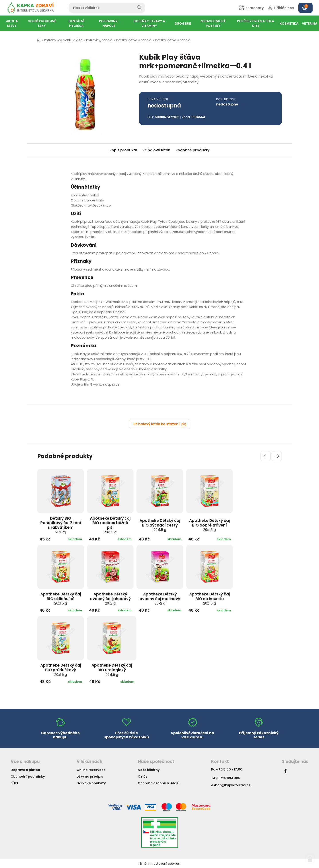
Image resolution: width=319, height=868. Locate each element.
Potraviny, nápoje (99, 40)
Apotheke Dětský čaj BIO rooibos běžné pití (110, 525)
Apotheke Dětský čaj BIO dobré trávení (209, 525)
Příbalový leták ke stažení (160, 424)
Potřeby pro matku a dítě (63, 40)
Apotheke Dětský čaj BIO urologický (112, 670)
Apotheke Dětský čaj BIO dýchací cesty (160, 525)
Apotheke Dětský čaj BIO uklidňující (61, 599)
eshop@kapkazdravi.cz (231, 785)
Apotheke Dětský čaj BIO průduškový (61, 670)
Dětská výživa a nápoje (134, 40)
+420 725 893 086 (226, 778)
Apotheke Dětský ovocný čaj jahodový (110, 599)
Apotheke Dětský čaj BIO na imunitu (209, 599)
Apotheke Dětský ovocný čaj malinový (160, 599)
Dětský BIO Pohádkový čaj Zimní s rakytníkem (61, 525)
